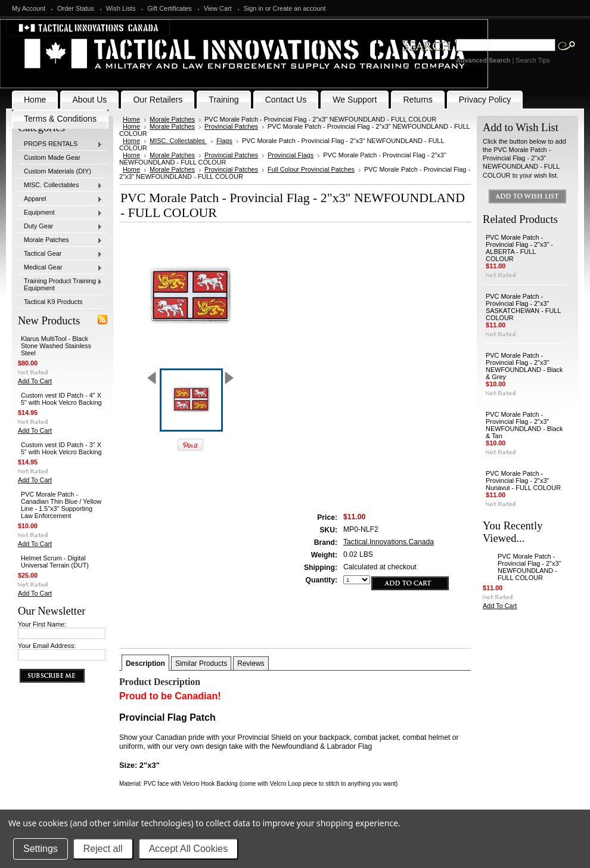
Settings (41, 849)
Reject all (103, 849)
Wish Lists (121, 8)
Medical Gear (60, 268)
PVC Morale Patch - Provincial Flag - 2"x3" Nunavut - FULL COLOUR (523, 480)
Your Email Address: (47, 646)
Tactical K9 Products (53, 302)
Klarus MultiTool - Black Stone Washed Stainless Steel (56, 346)
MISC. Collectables (60, 185)
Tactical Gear (60, 254)
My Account (29, 8)
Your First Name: (42, 624)
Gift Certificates (169, 8)
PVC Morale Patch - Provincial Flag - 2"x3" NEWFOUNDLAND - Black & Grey (524, 366)
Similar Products (201, 664)
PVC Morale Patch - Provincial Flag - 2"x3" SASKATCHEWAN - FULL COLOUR (523, 307)
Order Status (76, 8)
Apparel (60, 199)
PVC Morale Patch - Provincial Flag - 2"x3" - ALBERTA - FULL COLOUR (519, 248)
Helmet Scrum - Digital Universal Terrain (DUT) (55, 562)
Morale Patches (60, 240)
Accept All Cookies (189, 849)
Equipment (60, 213)
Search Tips (532, 60)
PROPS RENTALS (60, 144)
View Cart (218, 8)
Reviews (251, 664)
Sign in (254, 8)
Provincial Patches (231, 126)
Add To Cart (35, 381)
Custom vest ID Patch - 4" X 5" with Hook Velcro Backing (61, 399)
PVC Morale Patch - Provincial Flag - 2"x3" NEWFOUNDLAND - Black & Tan (524, 425)
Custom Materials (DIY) (58, 171)
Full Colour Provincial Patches (311, 169)
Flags (224, 141)
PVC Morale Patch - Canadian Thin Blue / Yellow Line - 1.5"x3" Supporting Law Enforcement (61, 505)
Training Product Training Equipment (60, 284)
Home (131, 119)
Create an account (299, 8)
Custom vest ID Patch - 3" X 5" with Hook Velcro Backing (61, 448)
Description (145, 664)
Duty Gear (60, 227)
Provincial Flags (291, 155)
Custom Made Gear (52, 157)
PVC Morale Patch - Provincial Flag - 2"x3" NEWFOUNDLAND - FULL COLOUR (529, 567)
